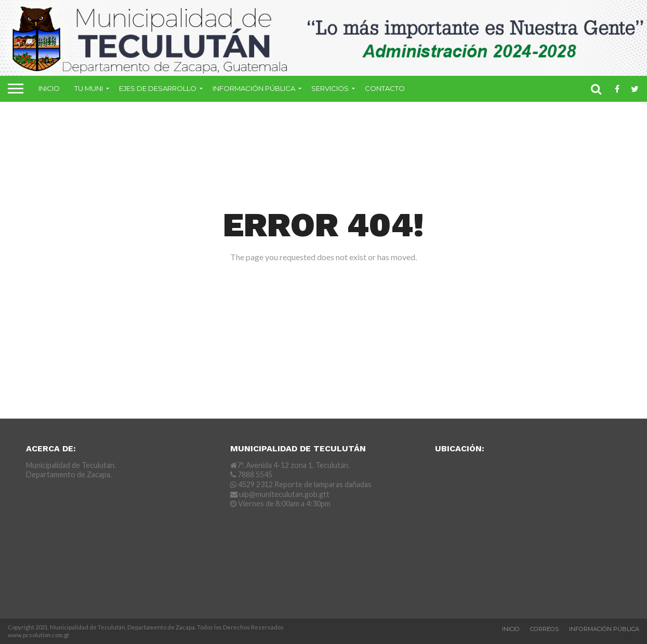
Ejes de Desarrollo (158, 88)
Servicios (330, 88)
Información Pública (254, 88)
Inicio (49, 88)
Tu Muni (89, 88)
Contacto (385, 88)
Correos (544, 629)
